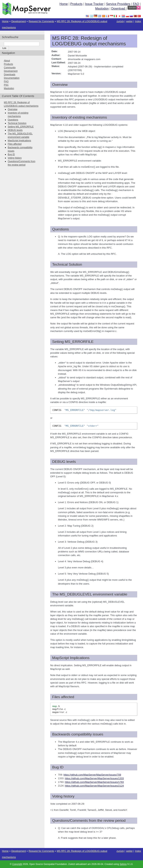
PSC (6, 85)
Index (138, 21)
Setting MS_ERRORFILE (21, 127)
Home (64, 4)
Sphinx (123, 864)
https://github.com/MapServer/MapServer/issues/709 (92, 775)
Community (10, 68)
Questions (13, 120)
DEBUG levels (15, 130)
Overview (13, 109)
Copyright (17, 864)
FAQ (136, 4)
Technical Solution (17, 123)
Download (119, 9)
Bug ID (11, 154)
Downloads (10, 75)
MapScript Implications (19, 141)
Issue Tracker (94, 4)
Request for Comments (41, 21)
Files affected (15, 144)
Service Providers (118, 4)
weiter (129, 21)
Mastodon (102, 9)
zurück (120, 21)
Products (76, 4)
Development (18, 21)
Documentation (12, 78)
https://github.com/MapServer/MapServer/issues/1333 (94, 778)
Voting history (15, 158)
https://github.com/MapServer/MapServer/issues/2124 (94, 786)
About (7, 61)
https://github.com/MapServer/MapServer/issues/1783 (94, 782)
